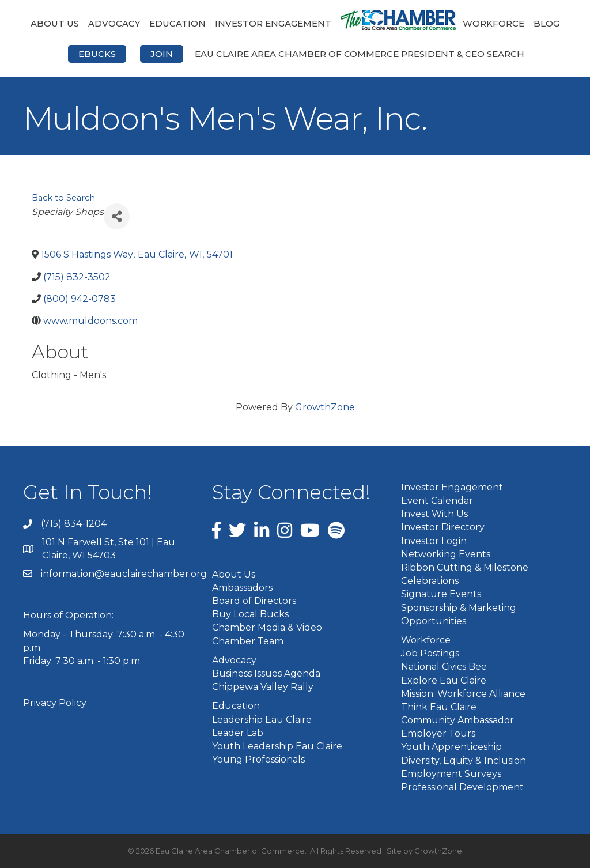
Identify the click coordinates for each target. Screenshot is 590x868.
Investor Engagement (273, 23)
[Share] (117, 216)
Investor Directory (443, 527)
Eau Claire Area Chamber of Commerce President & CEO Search (360, 54)
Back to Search (63, 198)
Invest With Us (434, 514)
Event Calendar (437, 501)
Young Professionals (258, 759)
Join (162, 54)
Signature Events (441, 594)
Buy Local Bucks (250, 614)
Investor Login (434, 541)
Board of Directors (254, 601)
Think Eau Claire (439, 707)
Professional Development (462, 787)
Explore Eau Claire (444, 680)
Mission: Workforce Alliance (463, 694)
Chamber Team (248, 641)
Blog (546, 23)
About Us (55, 23)
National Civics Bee (444, 667)
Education (177, 23)
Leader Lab (238, 733)
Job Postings (430, 653)
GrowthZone (325, 407)
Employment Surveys (451, 774)
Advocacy (114, 23)
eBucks (97, 54)
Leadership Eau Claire (262, 720)
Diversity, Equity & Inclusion (464, 761)
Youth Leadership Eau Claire (277, 746)
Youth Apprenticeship (451, 747)
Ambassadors (242, 588)
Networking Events (446, 554)
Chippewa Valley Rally (263, 687)
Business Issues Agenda (266, 673)
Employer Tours (438, 733)
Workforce (493, 23)
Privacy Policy (55, 703)
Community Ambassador (457, 720)
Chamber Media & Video (267, 627)
